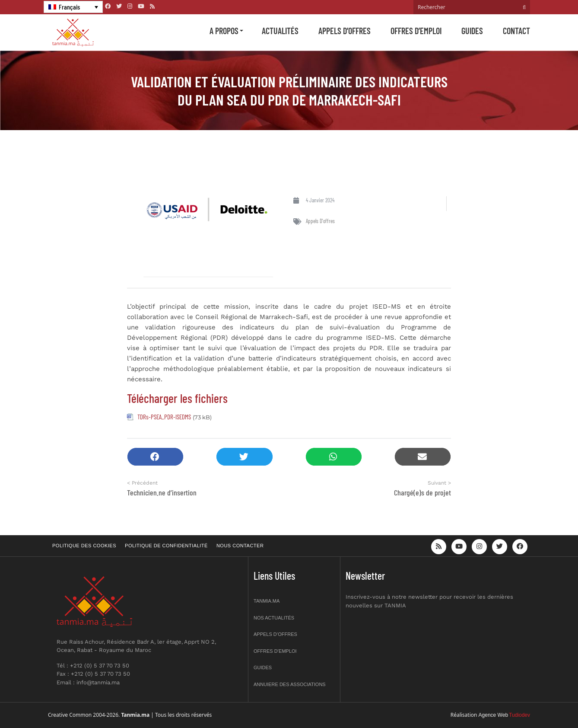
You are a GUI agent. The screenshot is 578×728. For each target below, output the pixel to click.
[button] (155, 457)
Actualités (280, 31)
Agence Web (494, 715)
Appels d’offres (345, 31)
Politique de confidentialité (166, 546)
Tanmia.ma (267, 601)
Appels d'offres (320, 221)
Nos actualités (274, 618)
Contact (516, 31)
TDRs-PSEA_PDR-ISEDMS (164, 417)
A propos (224, 31)
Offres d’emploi (416, 31)
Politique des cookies (84, 546)
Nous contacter (240, 546)
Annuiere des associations (290, 684)
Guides (472, 31)
